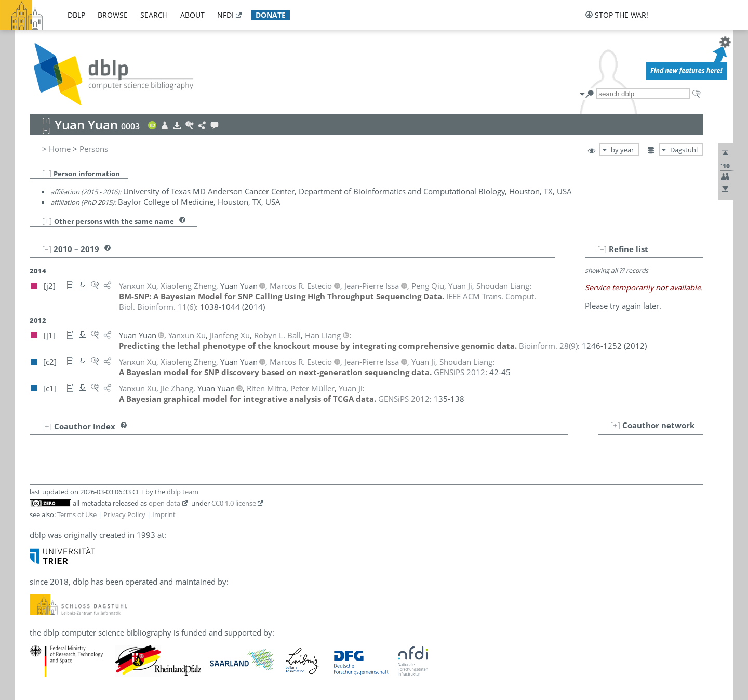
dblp (76, 15)
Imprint (164, 514)
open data (164, 503)
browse (113, 15)
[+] (47, 221)
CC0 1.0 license (234, 503)
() (548, 346)
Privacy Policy (124, 514)
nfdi (225, 15)
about (192, 15)
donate (271, 15)
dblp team (183, 492)
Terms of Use (77, 514)
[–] (47, 173)
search (154, 15)
